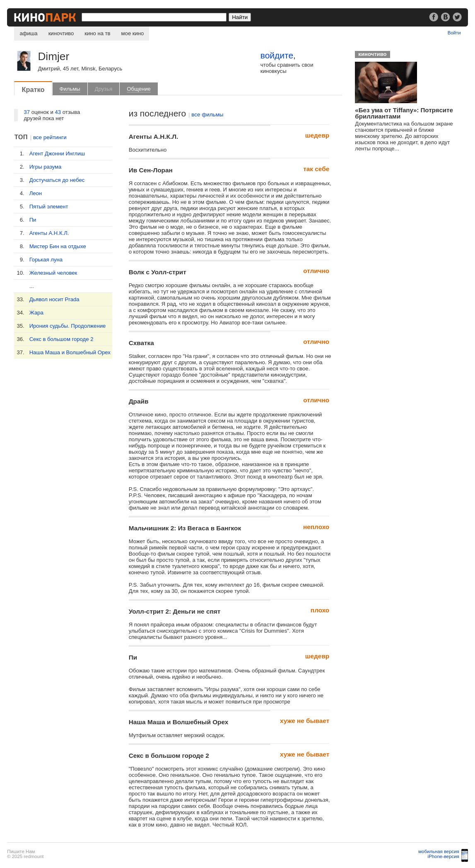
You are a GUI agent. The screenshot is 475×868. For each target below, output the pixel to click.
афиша (28, 33)
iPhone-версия (444, 856)
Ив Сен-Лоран (151, 170)
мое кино (133, 33)
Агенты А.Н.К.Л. (49, 233)
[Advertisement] (413, 222)
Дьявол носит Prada (54, 299)
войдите (277, 55)
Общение (139, 89)
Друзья (104, 89)
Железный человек (53, 273)
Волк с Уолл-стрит (158, 272)
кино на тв (97, 33)
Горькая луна (46, 260)
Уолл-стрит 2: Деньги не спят (175, 611)
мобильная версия (439, 851)
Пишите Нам (21, 851)
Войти (454, 33)
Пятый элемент (49, 207)
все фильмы (207, 115)
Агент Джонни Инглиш (57, 154)
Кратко (33, 89)
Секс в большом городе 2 (61, 339)
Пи (33, 220)
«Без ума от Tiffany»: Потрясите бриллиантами (404, 113)
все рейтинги (50, 137)
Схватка (141, 343)
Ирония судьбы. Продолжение (68, 326)
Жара (36, 313)
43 (58, 112)
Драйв (139, 401)
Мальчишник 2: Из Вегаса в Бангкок (185, 528)
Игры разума (46, 167)
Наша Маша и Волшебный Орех (70, 352)
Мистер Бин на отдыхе (58, 246)
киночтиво (61, 33)
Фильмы (70, 89)
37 (27, 112)
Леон (36, 193)
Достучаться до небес (57, 180)
